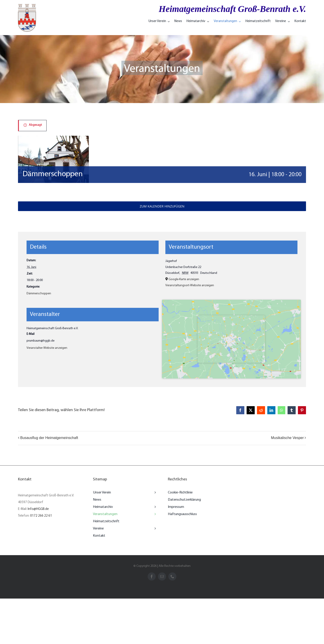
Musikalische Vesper (287, 438)
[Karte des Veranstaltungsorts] (231, 339)
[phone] (172, 576)
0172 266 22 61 (41, 516)
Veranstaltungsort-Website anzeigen (190, 285)
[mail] (162, 576)
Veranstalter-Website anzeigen (47, 348)
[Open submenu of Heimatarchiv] (154, 507)
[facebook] (152, 576)
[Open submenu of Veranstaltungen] (154, 514)
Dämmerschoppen (39, 294)
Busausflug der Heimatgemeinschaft (49, 438)
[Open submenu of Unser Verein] (154, 493)
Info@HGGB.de (38, 509)
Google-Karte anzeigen (184, 279)
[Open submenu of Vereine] (154, 529)
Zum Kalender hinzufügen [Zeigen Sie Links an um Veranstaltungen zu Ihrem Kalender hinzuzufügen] (162, 206)
